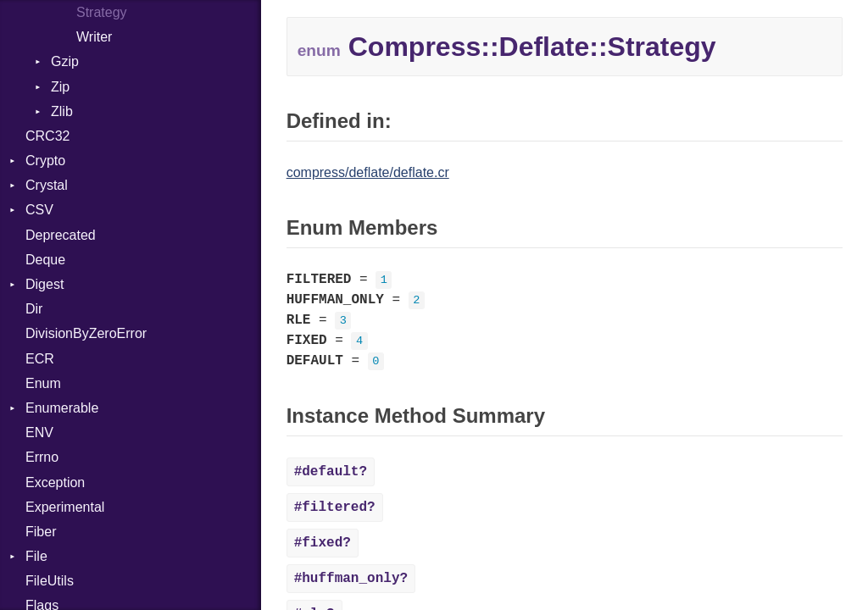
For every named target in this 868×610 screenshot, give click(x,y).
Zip (60, 87)
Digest (45, 284)
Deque (45, 260)
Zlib (62, 111)
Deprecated (61, 235)
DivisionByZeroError (86, 333)
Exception (55, 482)
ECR (40, 359)
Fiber (41, 532)
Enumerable (62, 408)
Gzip (65, 61)
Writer (94, 37)
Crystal (47, 185)
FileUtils (50, 581)
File (36, 556)
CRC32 (47, 136)
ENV (39, 433)
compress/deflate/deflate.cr (368, 172)
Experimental (65, 507)
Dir (34, 309)
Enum (43, 383)
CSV (39, 210)
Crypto (45, 161)
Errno (42, 457)
